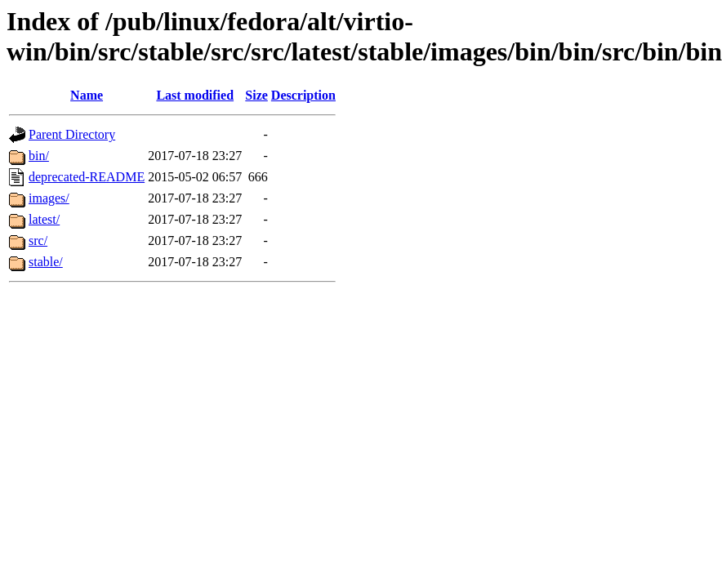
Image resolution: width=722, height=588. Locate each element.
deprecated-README (87, 177)
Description (303, 95)
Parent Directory (72, 134)
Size (256, 95)
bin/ (39, 156)
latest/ (44, 219)
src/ (38, 241)
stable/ (46, 262)
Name (87, 95)
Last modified (195, 95)
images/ (49, 198)
